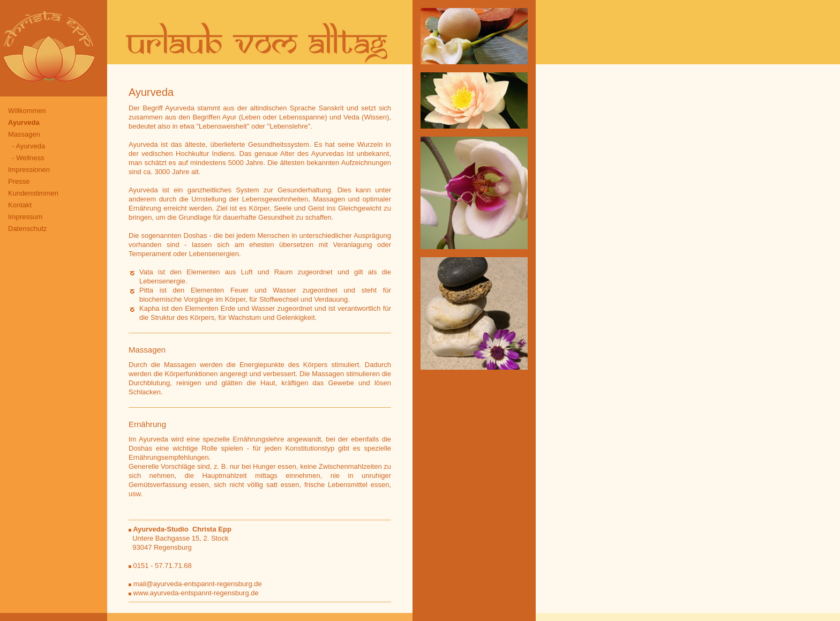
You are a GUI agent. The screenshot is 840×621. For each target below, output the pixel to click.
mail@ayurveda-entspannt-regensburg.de (198, 584)
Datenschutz (27, 229)
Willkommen (27, 111)
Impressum (25, 217)
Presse (19, 181)
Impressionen (29, 170)
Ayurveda (24, 122)
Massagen (24, 134)
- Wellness (26, 158)
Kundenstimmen (33, 193)
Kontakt (20, 205)
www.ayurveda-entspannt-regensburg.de (194, 593)
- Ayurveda (27, 146)
